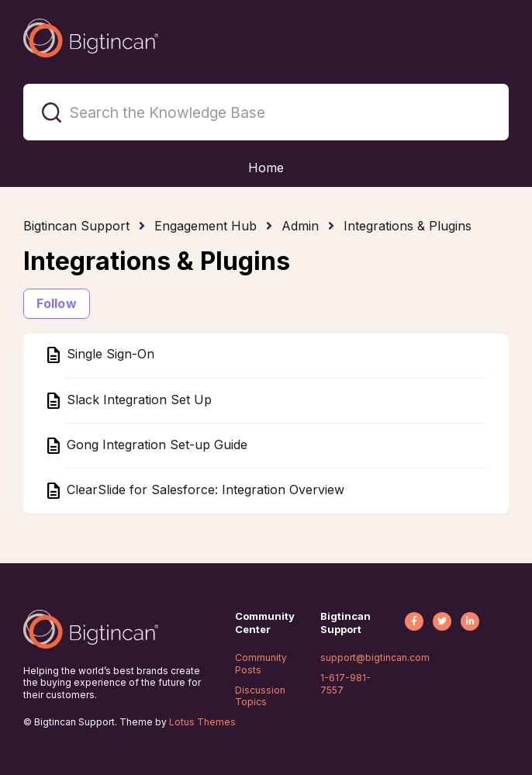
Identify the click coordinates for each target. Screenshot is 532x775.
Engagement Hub (206, 226)
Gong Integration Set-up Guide (155, 445)
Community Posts (261, 664)
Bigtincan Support (76, 226)
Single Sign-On (109, 355)
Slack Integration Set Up (137, 400)
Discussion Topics (260, 696)
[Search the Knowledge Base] (266, 112)
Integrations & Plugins (408, 226)
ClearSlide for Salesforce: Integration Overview (204, 490)
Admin (300, 226)
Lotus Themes (202, 722)
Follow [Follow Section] (57, 303)
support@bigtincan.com (375, 657)
